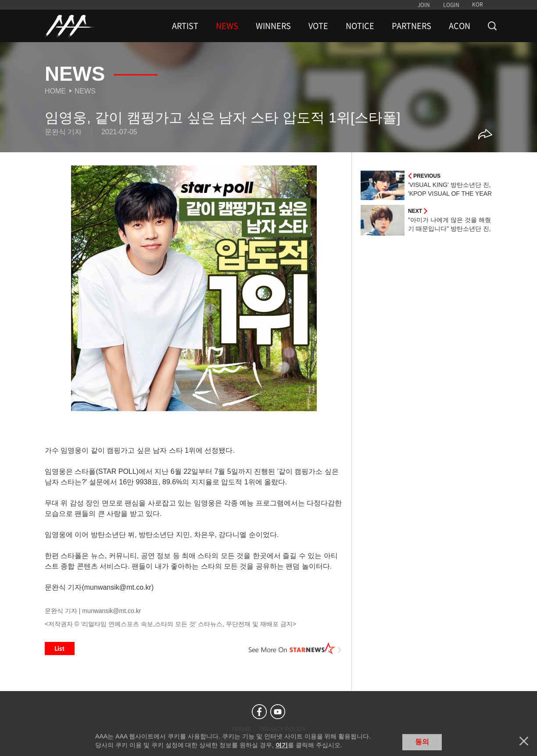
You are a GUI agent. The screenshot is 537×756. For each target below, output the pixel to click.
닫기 (524, 741)
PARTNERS (412, 26)
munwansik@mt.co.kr (111, 611)
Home (55, 91)
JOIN (424, 5)
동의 (422, 742)
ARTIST (185, 26)
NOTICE (360, 26)
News (85, 91)
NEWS (227, 26)
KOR (478, 4)
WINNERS (273, 26)
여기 (282, 745)
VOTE (318, 26)
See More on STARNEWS (295, 649)
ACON (460, 26)
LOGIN (451, 5)
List (60, 649)
